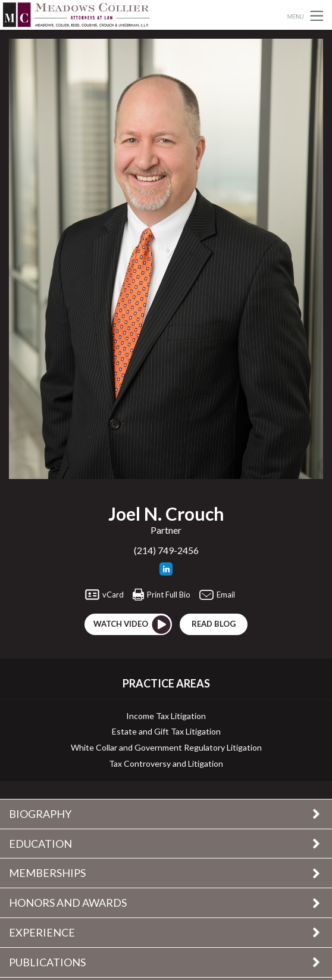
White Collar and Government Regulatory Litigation (166, 748)
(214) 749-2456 (166, 550)
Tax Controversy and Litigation (166, 764)
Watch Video (133, 624)
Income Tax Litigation (166, 716)
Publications (47, 962)
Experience (42, 932)
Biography (40, 814)
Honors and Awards (68, 903)
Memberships (47, 873)
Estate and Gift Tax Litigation (166, 732)
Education (40, 844)
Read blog (214, 624)
